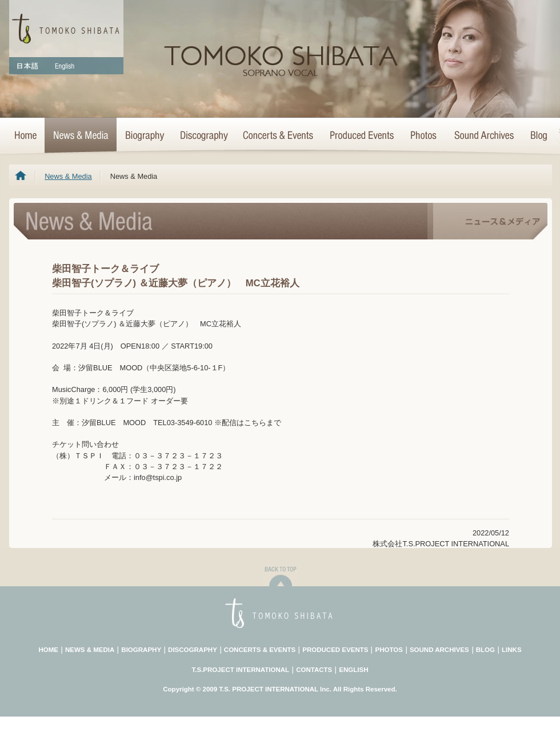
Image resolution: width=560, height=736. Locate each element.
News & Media (81, 136)
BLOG (485, 650)
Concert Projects (361, 136)
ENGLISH (353, 670)
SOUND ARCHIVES (439, 650)
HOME (27, 136)
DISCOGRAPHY (193, 650)
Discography (203, 136)
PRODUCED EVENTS (335, 650)
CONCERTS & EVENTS (260, 650)
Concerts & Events (278, 136)
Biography (144, 136)
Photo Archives (424, 136)
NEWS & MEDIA (90, 650)
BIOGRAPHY (141, 650)
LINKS (512, 650)
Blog (537, 136)
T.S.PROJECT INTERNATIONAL (241, 670)
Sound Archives (484, 136)
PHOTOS (389, 650)
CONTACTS (314, 670)
